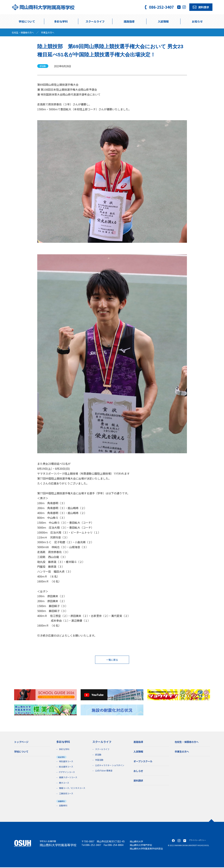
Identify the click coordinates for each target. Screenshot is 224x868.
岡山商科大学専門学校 (142, 846)
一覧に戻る (112, 660)
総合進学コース (67, 767)
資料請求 (139, 781)
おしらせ (139, 771)
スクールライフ (103, 750)
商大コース (64, 783)
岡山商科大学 (137, 842)
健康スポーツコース (69, 778)
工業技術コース (67, 794)
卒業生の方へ (50, 32)
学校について (27, 21)
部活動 (98, 755)
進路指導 (129, 21)
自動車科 (63, 806)
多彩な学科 (61, 21)
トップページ (22, 742)
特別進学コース (67, 762)
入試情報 (163, 21)
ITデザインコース (68, 773)
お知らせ (197, 21)
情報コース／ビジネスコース (73, 789)
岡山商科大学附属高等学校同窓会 (148, 849)
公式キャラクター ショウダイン (111, 766)
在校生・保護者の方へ (24, 32)
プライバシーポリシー (197, 841)
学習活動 (99, 760)
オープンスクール (144, 762)
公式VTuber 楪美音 (104, 771)
